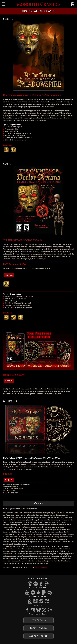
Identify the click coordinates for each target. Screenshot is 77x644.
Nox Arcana (38, 620)
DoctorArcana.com (41, 567)
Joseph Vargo (39, 628)
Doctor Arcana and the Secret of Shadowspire (32, 95)
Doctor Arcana (38, 636)
